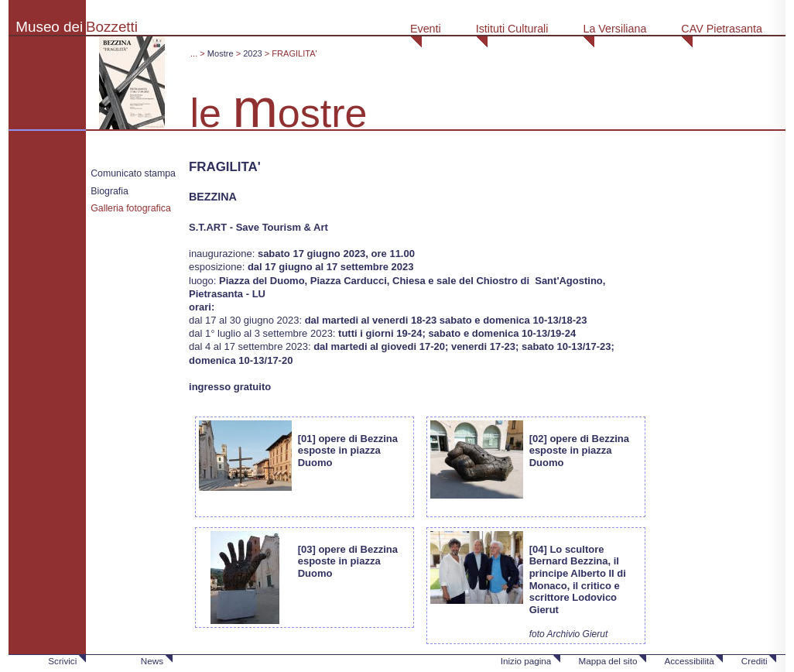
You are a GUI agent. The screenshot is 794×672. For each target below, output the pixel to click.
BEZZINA (213, 197)
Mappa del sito (607, 661)
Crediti (755, 661)
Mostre (221, 53)
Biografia (110, 191)
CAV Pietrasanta (722, 29)
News (152, 661)
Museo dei (49, 27)
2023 (253, 53)
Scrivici (62, 661)
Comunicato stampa (133, 173)
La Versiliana (614, 29)
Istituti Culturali (512, 29)
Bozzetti (112, 27)
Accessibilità (689, 661)
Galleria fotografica (131, 208)
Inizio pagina (526, 661)
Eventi (426, 29)
